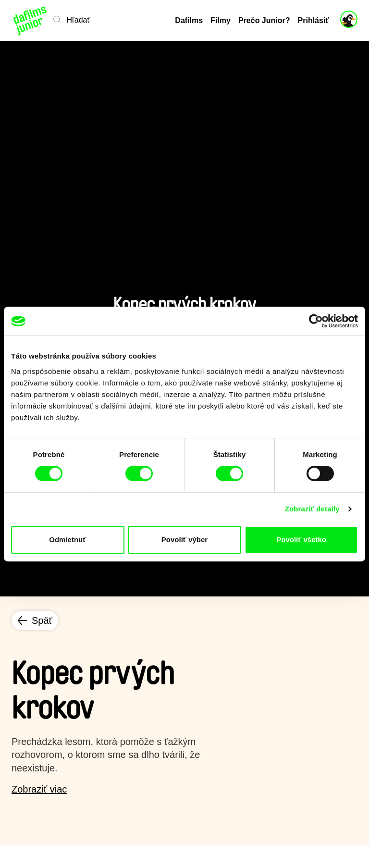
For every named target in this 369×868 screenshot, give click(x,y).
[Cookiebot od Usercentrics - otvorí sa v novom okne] (316, 321)
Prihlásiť (314, 20)
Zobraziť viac (39, 789)
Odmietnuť (68, 539)
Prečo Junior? (264, 20)
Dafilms (189, 20)
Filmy (221, 20)
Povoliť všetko (301, 539)
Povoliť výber (184, 539)
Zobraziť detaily (312, 509)
